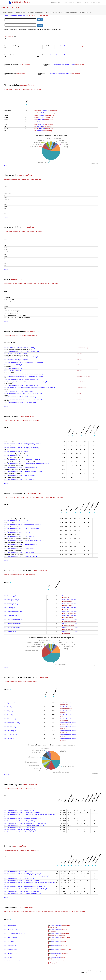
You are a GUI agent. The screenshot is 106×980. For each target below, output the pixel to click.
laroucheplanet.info (68, 629)
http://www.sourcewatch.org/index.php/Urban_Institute (20, 821)
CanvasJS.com (94, 164)
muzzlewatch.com (68, 617)
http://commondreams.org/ (12, 723)
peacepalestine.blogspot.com (57, 935)
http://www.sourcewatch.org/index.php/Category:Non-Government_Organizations (27, 464)
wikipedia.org (65, 729)
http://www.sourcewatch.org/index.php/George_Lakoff (20, 810)
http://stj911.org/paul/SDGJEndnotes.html (16, 354)
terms (94, 971)
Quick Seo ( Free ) (56, 3)
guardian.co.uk (65, 736)
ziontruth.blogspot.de (69, 625)
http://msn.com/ (9, 941)
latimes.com (64, 721)
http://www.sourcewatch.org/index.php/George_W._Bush (20, 828)
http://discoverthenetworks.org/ (14, 612)
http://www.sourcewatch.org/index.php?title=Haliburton (21, 397)
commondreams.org (67, 725)
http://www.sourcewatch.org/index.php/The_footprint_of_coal (22, 385)
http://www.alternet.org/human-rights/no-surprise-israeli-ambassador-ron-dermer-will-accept (30, 388)
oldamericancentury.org (69, 621)
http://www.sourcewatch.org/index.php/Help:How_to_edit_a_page (23, 891)
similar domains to (61, 925)
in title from (46, 111)
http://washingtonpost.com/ (12, 707)
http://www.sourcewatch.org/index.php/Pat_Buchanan (20, 475)
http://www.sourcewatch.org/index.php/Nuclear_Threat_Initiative (22, 812)
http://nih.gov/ (9, 711)
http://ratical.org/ (10, 608)
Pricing (87, 3)
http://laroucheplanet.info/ (12, 628)
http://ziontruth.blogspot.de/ (13, 624)
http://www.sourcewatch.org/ (14, 368)
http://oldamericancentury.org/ (13, 620)
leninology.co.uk (67, 606)
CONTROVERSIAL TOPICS (10, 8)
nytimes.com (65, 705)
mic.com (79, 393)
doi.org (63, 717)
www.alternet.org (81, 388)
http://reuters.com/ (10, 945)
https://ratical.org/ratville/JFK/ (13, 365)
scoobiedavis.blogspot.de (84, 376)
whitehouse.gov (53, 927)
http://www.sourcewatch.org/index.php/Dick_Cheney (19, 479)
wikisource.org (53, 955)
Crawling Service (69, 3)
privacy (99, 971)
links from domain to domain (68, 703)
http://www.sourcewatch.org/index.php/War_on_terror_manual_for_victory (25, 541)
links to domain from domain (70, 596)
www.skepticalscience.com (84, 382)
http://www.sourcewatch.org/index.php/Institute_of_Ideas (20, 830)
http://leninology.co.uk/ (11, 604)
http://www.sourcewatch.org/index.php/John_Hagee (20, 391)
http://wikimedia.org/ (11, 929)
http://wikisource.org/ (11, 953)
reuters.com (52, 947)
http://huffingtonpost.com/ (12, 961)
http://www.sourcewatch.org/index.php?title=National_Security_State (25, 374)
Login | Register (96, 3)
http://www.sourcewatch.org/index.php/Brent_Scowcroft (20, 552)
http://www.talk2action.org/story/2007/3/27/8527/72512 (20, 348)
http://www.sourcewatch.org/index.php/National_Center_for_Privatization (25, 887)
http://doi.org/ (9, 715)
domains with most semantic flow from (69, 64)
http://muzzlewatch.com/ (12, 616)
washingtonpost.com (67, 709)
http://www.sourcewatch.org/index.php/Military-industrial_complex (23, 444)
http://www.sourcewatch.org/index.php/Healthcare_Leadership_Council (24, 825)
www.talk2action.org (82, 348)
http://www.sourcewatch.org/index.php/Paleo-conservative (21, 468)
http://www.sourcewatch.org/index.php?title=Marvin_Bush (22, 357)
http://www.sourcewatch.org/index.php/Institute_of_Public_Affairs (23, 874)
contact (88, 971)
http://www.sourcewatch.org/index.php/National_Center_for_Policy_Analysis (26, 823)
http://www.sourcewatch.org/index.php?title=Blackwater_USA (23, 351)
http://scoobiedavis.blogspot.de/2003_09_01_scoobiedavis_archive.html (25, 376)
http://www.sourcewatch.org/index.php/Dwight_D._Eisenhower (22, 448)
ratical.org (80, 365)
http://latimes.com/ (10, 719)
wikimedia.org (53, 931)
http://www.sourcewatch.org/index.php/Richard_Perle (19, 548)
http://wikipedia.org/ (11, 727)
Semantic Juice (18, 2)
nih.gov (63, 713)
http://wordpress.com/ (11, 937)
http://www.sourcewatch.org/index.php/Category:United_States (22, 460)
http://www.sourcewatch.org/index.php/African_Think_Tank (21, 832)
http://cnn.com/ (9, 739)
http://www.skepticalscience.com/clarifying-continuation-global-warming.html (26, 382)
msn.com (51, 943)
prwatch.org (66, 598)
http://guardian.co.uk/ (11, 735)
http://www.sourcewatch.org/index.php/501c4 (17, 452)
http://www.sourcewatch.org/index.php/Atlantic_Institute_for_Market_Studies (26, 889)
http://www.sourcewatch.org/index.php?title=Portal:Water (21, 402)
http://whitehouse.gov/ (11, 925)
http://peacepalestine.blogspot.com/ (15, 933)
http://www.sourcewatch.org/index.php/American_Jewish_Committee (24, 471)
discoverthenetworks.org (70, 613)
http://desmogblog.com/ (12, 600)
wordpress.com (53, 939)
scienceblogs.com (54, 951)
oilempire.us (66, 633)
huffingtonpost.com (54, 963)
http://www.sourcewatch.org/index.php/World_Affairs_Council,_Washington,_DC (27, 876)
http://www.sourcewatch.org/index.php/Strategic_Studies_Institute (23, 819)
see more (7, 165)
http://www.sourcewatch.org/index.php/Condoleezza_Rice (21, 556)
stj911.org (80, 354)
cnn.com (63, 740)
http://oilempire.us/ (10, 632)
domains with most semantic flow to (69, 46)
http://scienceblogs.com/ (12, 949)
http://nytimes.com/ (10, 703)
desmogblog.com (68, 602)
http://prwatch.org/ (10, 596)
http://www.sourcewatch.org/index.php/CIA (17, 456)
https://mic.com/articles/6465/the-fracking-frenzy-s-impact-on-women (24, 393)
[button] (8, 13)
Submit (40, 20)
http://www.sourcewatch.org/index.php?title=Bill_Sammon (22, 380)
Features (79, 3)
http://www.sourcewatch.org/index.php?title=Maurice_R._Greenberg (24, 363)
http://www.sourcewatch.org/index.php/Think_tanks (19, 872)
